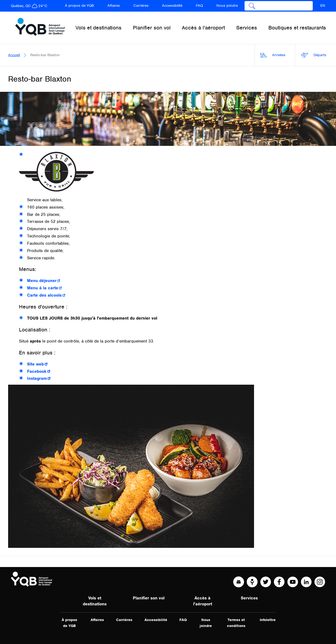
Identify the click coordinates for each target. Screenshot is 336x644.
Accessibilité (172, 6)
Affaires (114, 6)
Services (249, 598)
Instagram (37, 378)
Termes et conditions (236, 623)
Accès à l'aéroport (203, 601)
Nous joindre (227, 6)
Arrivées (273, 55)
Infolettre (268, 620)
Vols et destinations (95, 601)
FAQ (199, 6)
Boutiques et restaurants (297, 28)
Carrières (141, 6)
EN (323, 6)
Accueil (14, 55)
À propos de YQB (79, 6)
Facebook (37, 371)
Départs (314, 55)
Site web (35, 364)
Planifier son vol (149, 598)
